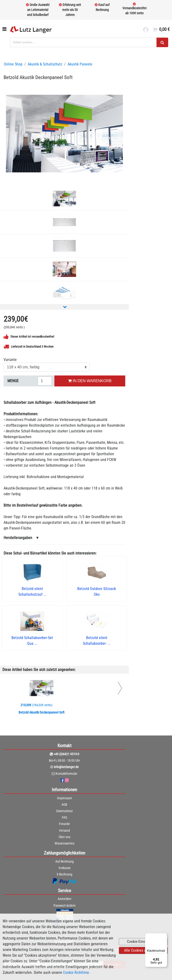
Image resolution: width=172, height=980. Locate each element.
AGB (64, 805)
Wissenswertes (65, 843)
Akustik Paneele (80, 64)
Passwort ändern (65, 905)
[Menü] (164, 936)
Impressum (65, 798)
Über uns (65, 837)
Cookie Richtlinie (76, 972)
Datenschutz (65, 811)
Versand (64, 830)
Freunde (64, 824)
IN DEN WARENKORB (90, 381)
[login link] (146, 30)
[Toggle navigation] (5, 29)
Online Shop (13, 64)
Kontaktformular (67, 774)
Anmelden (65, 899)
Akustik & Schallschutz (45, 64)
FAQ (64, 817)
